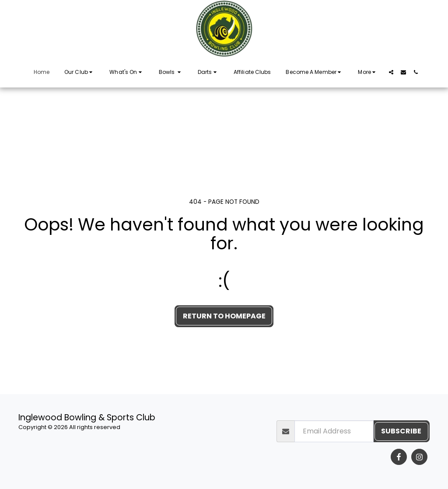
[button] (79, 72)
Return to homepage (224, 316)
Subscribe (401, 431)
